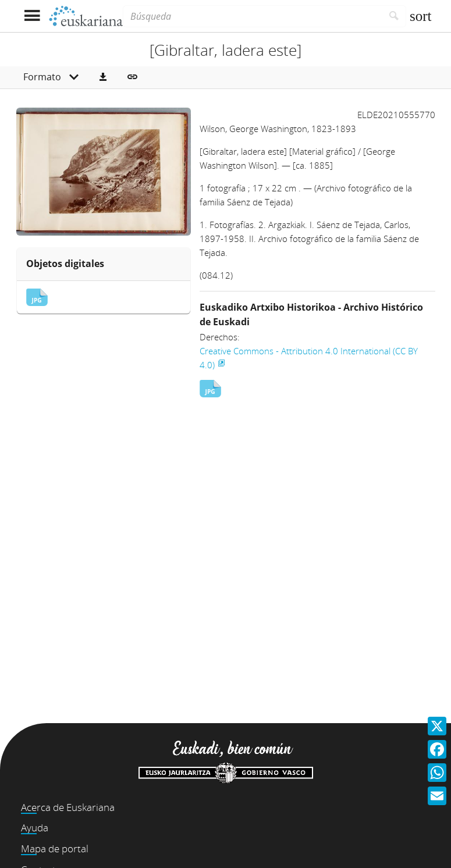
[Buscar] (394, 16)
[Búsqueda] (253, 16)
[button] (103, 77)
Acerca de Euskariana (68, 807)
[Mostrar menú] (32, 16)
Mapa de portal (55, 849)
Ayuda (35, 828)
